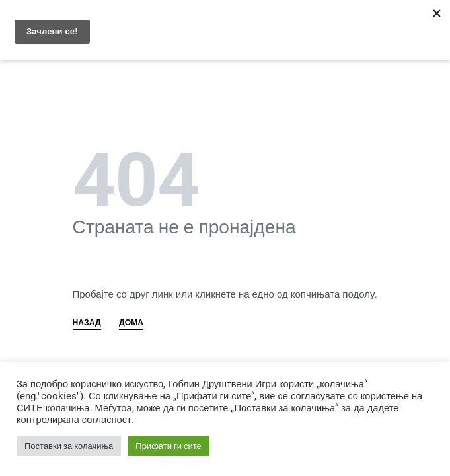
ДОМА (131, 323)
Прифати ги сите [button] (169, 446)
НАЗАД (87, 323)
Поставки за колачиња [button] (69, 446)
